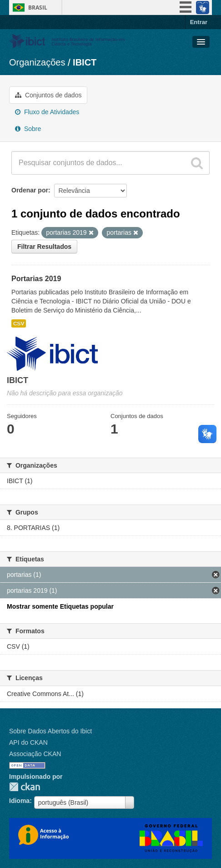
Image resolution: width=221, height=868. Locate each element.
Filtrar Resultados (44, 247)
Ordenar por (30, 190)
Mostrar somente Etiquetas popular (60, 606)
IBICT (85, 62)
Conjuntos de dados (48, 95)
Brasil (38, 8)
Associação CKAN (35, 754)
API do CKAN (28, 742)
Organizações (37, 62)
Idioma (19, 801)
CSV (19, 323)
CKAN (25, 787)
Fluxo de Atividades (47, 112)
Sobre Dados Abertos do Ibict (50, 731)
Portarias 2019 (36, 279)
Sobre (28, 129)
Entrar (199, 22)
